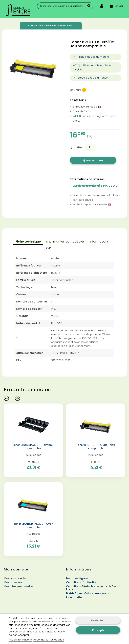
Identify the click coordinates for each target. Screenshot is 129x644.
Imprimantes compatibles (65, 241)
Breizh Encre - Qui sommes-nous (88, 593)
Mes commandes (15, 578)
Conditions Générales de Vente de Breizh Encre (93, 588)
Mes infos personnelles (19, 586)
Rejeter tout (98, 620)
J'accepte (98, 630)
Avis (48, 248)
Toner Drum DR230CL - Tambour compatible (33, 447)
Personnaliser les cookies (48, 640)
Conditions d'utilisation (82, 582)
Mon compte (16, 569)
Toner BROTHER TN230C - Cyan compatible (33, 526)
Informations (99, 241)
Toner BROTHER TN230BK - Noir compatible (96, 447)
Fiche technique (28, 241)
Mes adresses (13, 582)
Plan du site (74, 597)
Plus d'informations (20, 640)
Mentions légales (77, 578)
